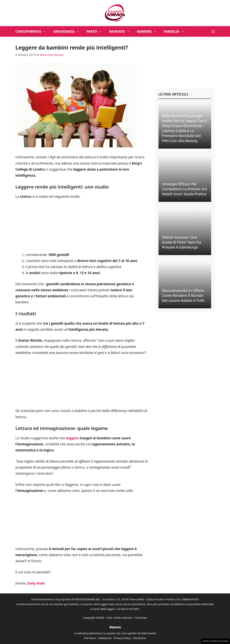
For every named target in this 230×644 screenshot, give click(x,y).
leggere (72, 438)
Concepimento (33, 31)
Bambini (149, 31)
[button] (213, 31)
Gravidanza (68, 31)
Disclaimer (139, 638)
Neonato (121, 31)
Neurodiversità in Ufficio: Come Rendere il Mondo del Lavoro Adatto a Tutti (183, 295)
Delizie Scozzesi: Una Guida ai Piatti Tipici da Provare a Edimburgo (182, 242)
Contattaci (141, 618)
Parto (96, 31)
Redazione (105, 638)
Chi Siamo (90, 638)
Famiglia (176, 31)
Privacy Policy (122, 638)
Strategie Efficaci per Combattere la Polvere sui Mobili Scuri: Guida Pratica (184, 189)
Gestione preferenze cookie (215, 641)
